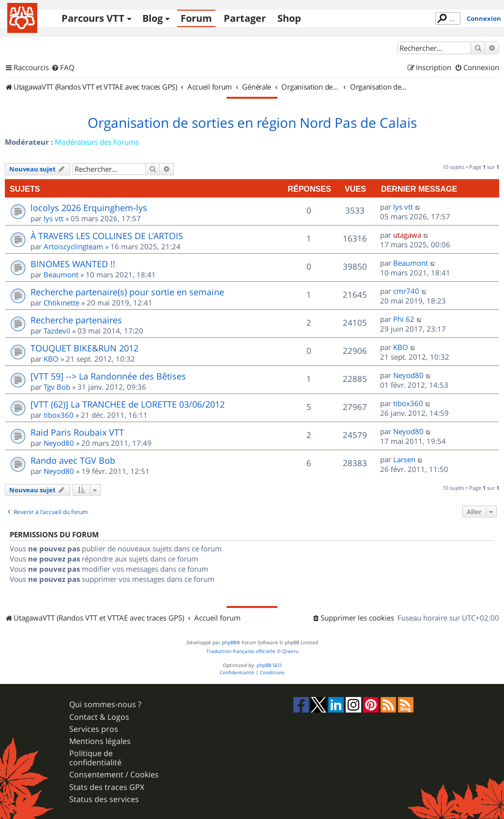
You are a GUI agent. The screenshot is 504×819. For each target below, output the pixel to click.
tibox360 (59, 415)
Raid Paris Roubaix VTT (77, 432)
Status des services (104, 799)
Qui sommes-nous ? (105, 705)
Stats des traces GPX (107, 787)
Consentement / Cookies (114, 775)
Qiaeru (290, 651)
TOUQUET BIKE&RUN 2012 (84, 348)
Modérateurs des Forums (97, 142)
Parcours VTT (93, 18)
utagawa (407, 235)
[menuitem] (63, 68)
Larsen (404, 459)
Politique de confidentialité (95, 758)
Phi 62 (404, 319)
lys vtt (53, 218)
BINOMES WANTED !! (73, 264)
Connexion (484, 18)
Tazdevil (57, 331)
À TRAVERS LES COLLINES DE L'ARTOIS (107, 236)
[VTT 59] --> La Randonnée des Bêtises (108, 376)
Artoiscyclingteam (73, 246)
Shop (289, 18)
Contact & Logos (99, 717)
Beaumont (61, 274)
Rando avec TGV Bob (73, 460)
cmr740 (406, 291)
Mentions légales (100, 741)
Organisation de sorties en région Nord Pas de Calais (252, 123)
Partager (245, 18)
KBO (51, 359)
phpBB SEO (269, 665)
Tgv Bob (57, 387)
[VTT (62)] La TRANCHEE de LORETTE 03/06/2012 (128, 404)
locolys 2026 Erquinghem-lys (89, 208)
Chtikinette (61, 303)
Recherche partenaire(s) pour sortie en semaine (127, 292)
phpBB (229, 643)
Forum (196, 18)
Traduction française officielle (241, 651)
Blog (153, 18)
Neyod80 (408, 375)
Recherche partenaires (76, 320)
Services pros (94, 729)
